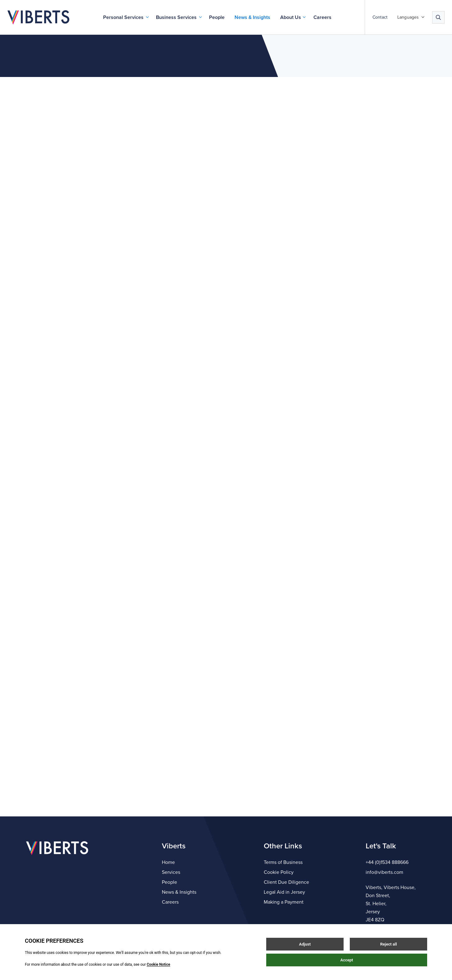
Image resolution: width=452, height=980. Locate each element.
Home (168, 862)
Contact (380, 17)
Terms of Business (283, 862)
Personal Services (123, 17)
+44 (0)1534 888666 (387, 862)
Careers (322, 17)
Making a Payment (284, 902)
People (217, 17)
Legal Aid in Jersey (284, 892)
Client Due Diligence (286, 882)
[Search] (438, 17)
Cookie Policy (279, 872)
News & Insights (252, 17)
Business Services (176, 17)
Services (171, 872)
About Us (291, 17)
